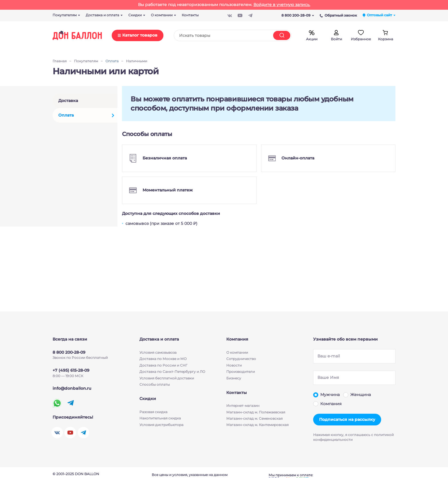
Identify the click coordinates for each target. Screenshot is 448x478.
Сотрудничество (241, 359)
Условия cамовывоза (158, 352)
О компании (237, 352)
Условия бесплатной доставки (167, 378)
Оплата (66, 115)
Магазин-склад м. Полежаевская (256, 412)
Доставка (68, 101)
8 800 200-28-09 (298, 15)
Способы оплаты (155, 384)
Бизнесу (234, 378)
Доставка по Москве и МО (163, 359)
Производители (241, 372)
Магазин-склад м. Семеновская (254, 419)
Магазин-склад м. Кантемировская (257, 425)
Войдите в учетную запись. (282, 5)
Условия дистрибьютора (161, 425)
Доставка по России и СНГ (163, 365)
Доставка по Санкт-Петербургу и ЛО (172, 372)
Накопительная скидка (160, 419)
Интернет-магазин (243, 406)
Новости (234, 365)
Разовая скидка (153, 412)
